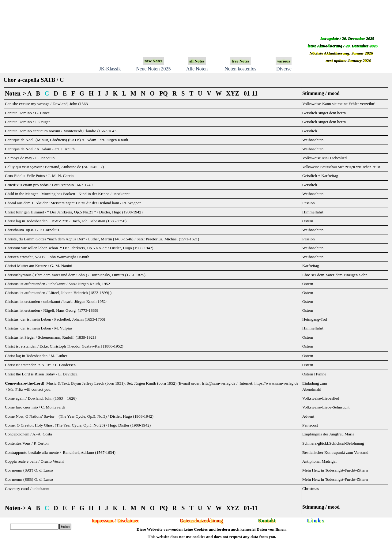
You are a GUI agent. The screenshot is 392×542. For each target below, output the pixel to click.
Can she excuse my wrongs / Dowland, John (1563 (46, 104)
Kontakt (267, 520)
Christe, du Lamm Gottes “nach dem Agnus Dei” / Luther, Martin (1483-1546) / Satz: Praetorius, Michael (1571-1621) (102, 239)
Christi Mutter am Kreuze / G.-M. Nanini (39, 266)
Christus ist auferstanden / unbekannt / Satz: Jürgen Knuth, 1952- (58, 284)
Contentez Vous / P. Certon (27, 443)
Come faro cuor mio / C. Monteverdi (35, 407)
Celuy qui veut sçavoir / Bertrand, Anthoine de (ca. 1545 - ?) (54, 167)
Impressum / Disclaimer (115, 520)
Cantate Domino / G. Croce (27, 113)
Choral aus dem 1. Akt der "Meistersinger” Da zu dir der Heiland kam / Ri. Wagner (73, 203)
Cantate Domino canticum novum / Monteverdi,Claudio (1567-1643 (61, 131)
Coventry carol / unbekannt (27, 489)
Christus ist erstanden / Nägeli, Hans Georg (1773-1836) (51, 310)
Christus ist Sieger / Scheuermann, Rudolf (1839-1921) (51, 337)
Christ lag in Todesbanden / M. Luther (36, 356)
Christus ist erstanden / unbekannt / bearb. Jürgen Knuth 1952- (56, 301)
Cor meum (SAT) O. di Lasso (29, 470)
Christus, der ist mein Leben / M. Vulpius (39, 328)
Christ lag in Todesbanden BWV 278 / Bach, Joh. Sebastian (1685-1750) (66, 221)
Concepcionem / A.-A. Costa (28, 434)
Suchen (65, 527)
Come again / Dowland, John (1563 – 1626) (41, 398)
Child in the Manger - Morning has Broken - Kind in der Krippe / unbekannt (67, 194)
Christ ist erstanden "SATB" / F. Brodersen (40, 365)
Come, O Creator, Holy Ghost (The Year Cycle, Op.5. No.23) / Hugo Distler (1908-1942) (78, 425)
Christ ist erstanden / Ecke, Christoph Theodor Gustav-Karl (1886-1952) (64, 346)
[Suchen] (34, 527)
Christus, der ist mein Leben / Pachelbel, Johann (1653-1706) (55, 319)
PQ (164, 93)
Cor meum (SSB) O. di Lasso (29, 479)
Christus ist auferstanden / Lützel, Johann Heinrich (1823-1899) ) (58, 293)
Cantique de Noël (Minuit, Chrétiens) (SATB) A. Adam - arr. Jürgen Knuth (66, 140)
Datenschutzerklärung (201, 520)
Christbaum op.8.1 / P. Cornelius (32, 230)
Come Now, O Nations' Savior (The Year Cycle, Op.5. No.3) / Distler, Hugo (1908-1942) (79, 416)
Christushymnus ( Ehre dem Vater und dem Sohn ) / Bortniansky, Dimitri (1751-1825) (75, 275)
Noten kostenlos (240, 69)
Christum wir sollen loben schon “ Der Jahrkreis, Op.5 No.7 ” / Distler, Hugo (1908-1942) (79, 248)
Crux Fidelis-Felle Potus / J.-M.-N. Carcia (39, 176)
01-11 (251, 93)
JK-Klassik (110, 69)
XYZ (233, 93)
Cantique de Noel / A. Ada (40, 149)
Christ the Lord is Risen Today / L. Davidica (41, 374)
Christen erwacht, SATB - (47, 257)
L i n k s (315, 520)
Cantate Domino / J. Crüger (27, 122)
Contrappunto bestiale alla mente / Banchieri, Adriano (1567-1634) (60, 452)
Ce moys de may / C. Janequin (30, 158)
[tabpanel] (196, 301)
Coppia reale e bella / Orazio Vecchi (34, 461)
